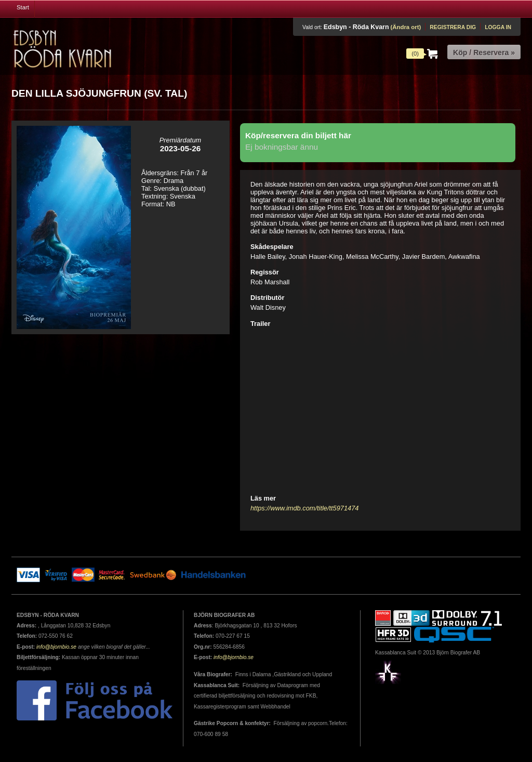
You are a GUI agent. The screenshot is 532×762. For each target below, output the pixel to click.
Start (23, 7)
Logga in (498, 27)
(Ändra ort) (405, 27)
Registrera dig (453, 27)
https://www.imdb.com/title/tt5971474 (304, 508)
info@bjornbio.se (56, 647)
